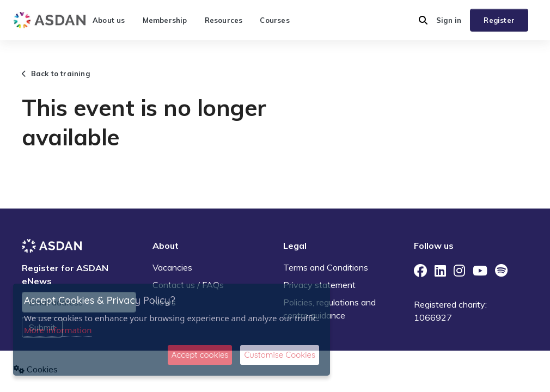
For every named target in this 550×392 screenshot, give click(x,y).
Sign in (449, 20)
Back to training (56, 73)
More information (58, 330)
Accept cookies (200, 355)
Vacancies (172, 267)
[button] (423, 20)
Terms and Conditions (326, 267)
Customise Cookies (280, 355)
